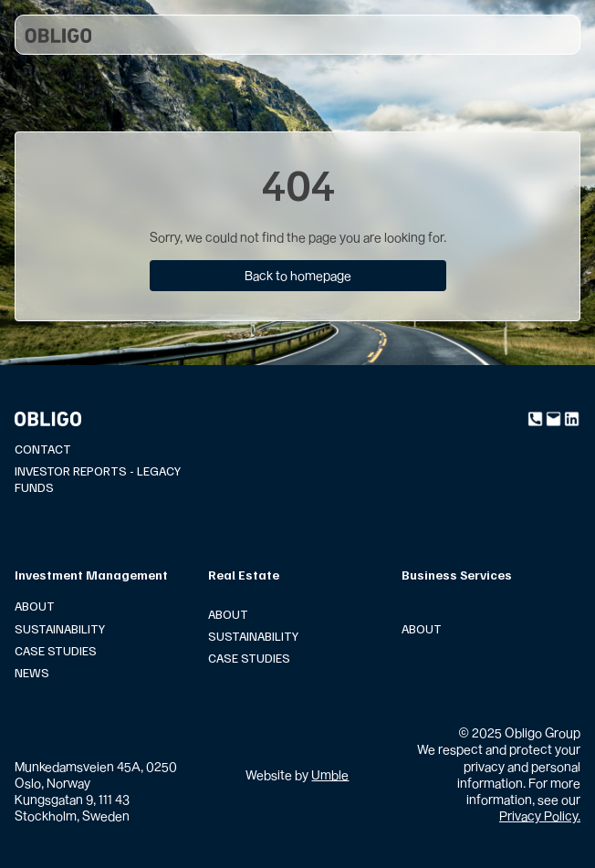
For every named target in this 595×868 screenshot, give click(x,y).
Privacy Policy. (540, 816)
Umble (330, 774)
